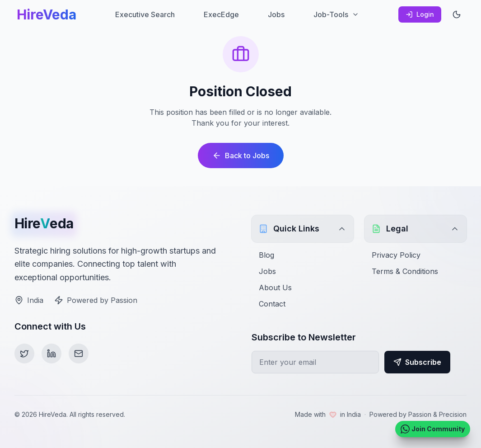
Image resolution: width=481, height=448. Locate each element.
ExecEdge (221, 14)
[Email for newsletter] (315, 362)
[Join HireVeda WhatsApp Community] (433, 429)
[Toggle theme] (457, 14)
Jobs (276, 14)
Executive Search (145, 14)
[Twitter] (24, 354)
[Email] (79, 354)
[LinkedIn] (51, 354)
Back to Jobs (241, 156)
